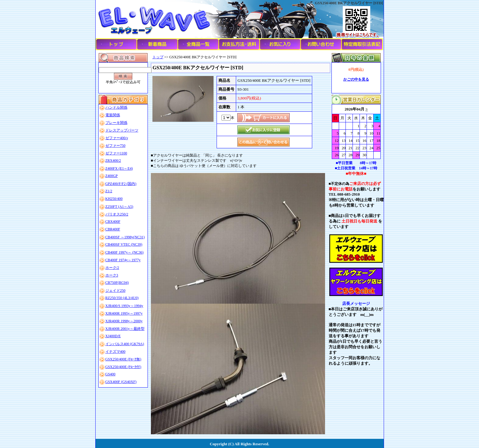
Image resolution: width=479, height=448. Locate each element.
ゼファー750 (115, 146)
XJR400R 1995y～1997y (124, 313)
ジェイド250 (115, 291)
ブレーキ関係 (116, 123)
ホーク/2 (112, 268)
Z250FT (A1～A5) (119, 207)
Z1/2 (109, 191)
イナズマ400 (115, 352)
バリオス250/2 (117, 214)
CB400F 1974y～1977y (123, 260)
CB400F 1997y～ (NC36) (124, 252)
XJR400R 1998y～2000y (124, 321)
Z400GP (112, 176)
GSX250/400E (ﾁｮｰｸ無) (123, 359)
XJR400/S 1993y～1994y (124, 306)
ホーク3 (112, 275)
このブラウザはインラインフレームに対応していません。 (356, 132)
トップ (158, 57)
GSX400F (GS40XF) (121, 382)
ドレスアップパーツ (122, 130)
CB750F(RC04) (117, 283)
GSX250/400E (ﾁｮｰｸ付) (123, 367)
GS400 (110, 374)
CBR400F (113, 229)
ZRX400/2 (113, 161)
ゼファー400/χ (117, 138)
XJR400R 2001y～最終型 (125, 329)
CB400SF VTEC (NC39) (124, 244)
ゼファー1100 (116, 153)
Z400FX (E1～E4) (119, 168)
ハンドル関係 (116, 107)
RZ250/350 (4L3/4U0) (122, 298)
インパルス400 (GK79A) (125, 344)
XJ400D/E (113, 336)
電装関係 (113, 115)
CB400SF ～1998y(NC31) (125, 237)
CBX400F (113, 222)
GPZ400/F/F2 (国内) (121, 184)
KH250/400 (114, 199)
